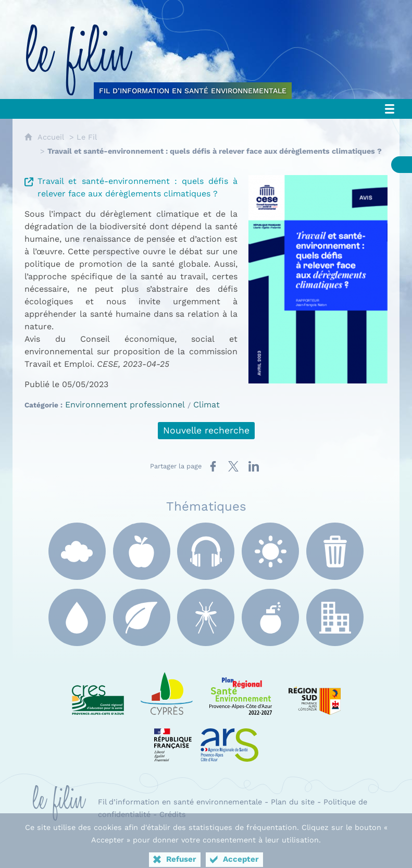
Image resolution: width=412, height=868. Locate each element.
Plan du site (293, 802)
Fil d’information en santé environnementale (180, 802)
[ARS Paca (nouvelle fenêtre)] (206, 738)
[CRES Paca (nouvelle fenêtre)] (98, 691)
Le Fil (87, 137)
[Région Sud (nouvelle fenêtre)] (315, 691)
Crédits (173, 814)
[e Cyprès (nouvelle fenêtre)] (167, 691)
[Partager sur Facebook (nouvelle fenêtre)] (213, 466)
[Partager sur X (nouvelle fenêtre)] (233, 466)
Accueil (51, 137)
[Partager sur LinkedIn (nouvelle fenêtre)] (254, 466)
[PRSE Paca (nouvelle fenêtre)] (241, 691)
